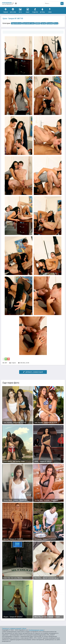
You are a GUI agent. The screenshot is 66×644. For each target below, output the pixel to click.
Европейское (16, 23)
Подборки (35, 10)
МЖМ (38, 23)
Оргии (43, 23)
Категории (13, 10)
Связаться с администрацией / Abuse (14, 628)
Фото (20, 10)
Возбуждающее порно (36, 630)
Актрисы (42, 10)
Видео (28, 10)
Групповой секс (28, 23)
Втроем (50, 23)
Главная (6, 10)
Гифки (50, 10)
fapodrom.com (8, 3)
